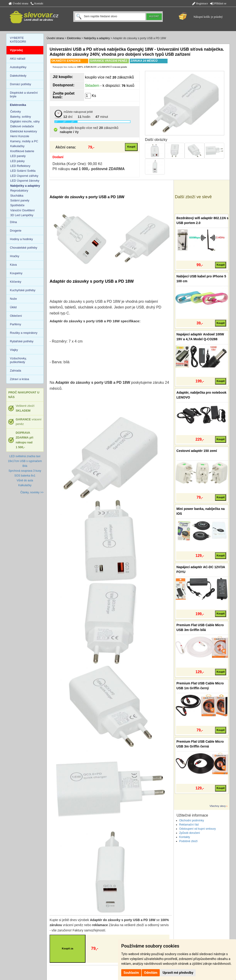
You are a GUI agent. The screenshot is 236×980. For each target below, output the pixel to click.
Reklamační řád (189, 825)
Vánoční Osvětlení (22, 210)
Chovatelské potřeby (24, 248)
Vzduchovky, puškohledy (18, 360)
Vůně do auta (25, 480)
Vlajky (14, 350)
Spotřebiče (17, 205)
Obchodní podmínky (192, 820)
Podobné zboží (189, 841)
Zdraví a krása (19, 379)
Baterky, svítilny (21, 117)
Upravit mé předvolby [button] (178, 973)
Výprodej (16, 50)
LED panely (18, 156)
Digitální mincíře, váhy (25, 121)
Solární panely (20, 200)
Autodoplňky (18, 67)
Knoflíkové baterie (22, 151)
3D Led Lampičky (22, 215)
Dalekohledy (18, 76)
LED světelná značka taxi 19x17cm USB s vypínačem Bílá (25, 461)
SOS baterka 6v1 (25, 476)
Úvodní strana (18, 3)
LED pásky (17, 161)
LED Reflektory (20, 166)
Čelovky (15, 112)
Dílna (13, 222)
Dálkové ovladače (22, 126)
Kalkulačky (17, 146)
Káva (13, 265)
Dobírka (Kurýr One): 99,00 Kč (77, 164)
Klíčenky (16, 282)
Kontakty (185, 837)
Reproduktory (19, 190)
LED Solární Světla (23, 171)
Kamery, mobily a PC (24, 141)
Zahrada (15, 371)
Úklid (13, 307)
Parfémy (15, 324)
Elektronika (74, 38)
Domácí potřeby (21, 84)
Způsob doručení (190, 833)
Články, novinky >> (32, 492)
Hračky (15, 256)
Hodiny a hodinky (21, 239)
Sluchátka (17, 196)
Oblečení (16, 316)
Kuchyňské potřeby (23, 290)
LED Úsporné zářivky (24, 176)
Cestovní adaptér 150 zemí (197, 451)
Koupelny (16, 273)
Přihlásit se (218, 3)
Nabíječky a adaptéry (97, 38)
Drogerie (16, 231)
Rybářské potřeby (22, 341)
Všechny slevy (218, 806)
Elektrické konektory (24, 131)
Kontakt (37, 3)
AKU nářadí (18, 59)
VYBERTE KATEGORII (18, 40)
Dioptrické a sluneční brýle (24, 95)
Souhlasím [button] (131, 973)
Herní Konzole (20, 136)
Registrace (200, 3)
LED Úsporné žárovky (25, 181)
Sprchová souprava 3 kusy (25, 471)
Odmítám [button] (151, 973)
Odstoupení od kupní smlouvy (198, 829)
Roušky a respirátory (24, 333)
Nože (13, 299)
